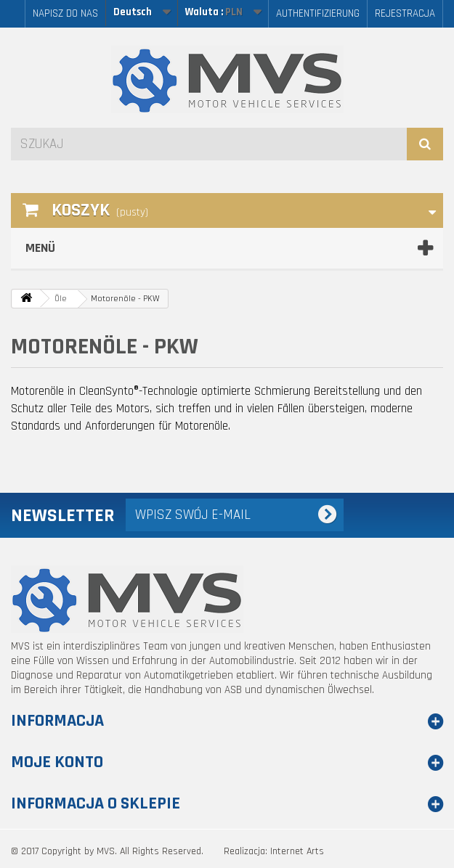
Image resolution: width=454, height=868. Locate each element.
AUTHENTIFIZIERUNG (318, 13)
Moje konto (57, 762)
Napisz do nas (65, 13)
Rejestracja (405, 13)
